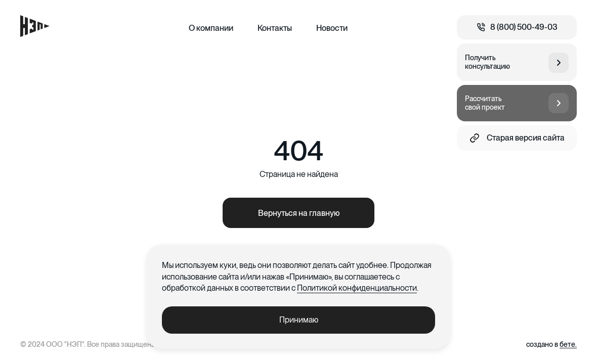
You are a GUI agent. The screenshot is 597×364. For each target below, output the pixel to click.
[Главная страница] (35, 26)
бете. (568, 344)
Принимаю (299, 320)
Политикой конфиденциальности (357, 288)
